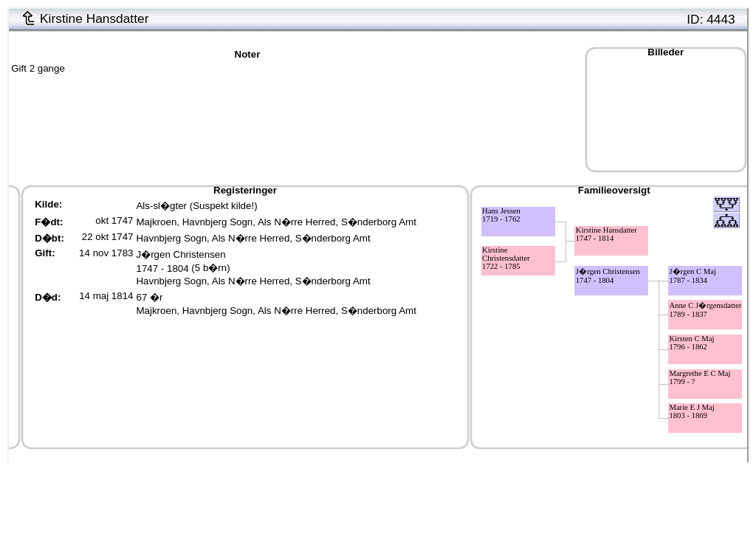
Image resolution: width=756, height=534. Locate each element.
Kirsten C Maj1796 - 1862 (691, 343)
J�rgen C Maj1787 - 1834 (693, 276)
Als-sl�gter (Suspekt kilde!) (196, 206)
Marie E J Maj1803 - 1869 (691, 411)
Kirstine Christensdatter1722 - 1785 (506, 258)
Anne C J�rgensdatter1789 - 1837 (705, 310)
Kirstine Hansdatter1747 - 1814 (606, 234)
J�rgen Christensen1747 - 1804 (608, 276)
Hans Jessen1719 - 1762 (501, 215)
